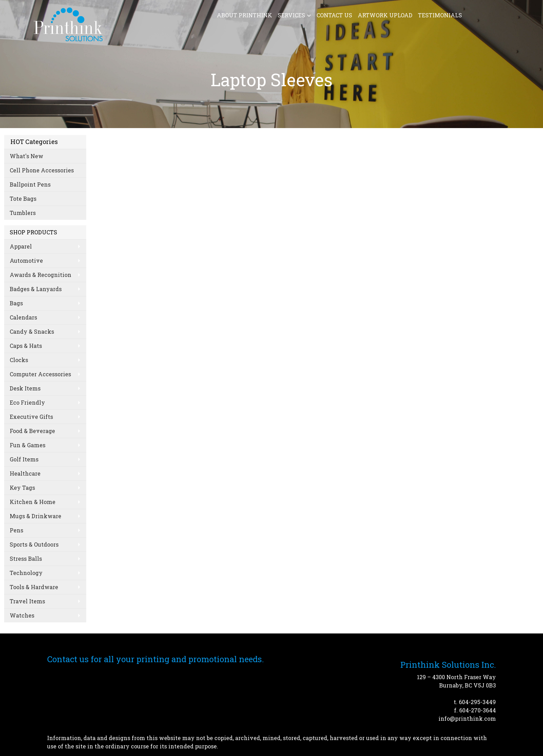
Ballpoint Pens (30, 184)
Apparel (21, 246)
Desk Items (25, 388)
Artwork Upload (385, 15)
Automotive (26, 260)
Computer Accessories (40, 374)
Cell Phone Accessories (42, 170)
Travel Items (27, 601)
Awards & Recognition (41, 275)
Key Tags (22, 488)
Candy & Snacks (32, 331)
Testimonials (440, 15)
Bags (16, 303)
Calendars (23, 317)
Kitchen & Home (33, 502)
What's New (26, 156)
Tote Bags (23, 199)
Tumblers (23, 213)
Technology (26, 573)
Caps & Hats (26, 346)
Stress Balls (26, 559)
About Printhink (244, 15)
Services (291, 15)
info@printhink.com (467, 718)
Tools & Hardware (34, 587)
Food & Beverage (32, 431)
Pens (16, 530)
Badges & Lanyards (36, 289)
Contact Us (334, 15)
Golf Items (24, 459)
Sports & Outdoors (34, 544)
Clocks (19, 360)
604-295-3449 (477, 702)
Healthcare (25, 473)
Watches (22, 615)
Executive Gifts (31, 417)
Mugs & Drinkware (35, 516)
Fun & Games (28, 445)
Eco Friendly (27, 402)
